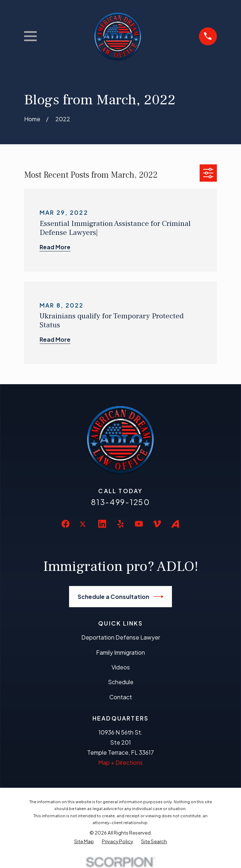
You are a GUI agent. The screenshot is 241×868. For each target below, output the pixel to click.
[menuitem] (84, 841)
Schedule (121, 682)
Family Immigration (120, 652)
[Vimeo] (157, 524)
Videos (121, 667)
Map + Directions (120, 762)
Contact (121, 697)
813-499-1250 (120, 502)
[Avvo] (175, 524)
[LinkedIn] (102, 524)
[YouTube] (139, 524)
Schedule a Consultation (121, 597)
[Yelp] (120, 524)
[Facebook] (65, 524)
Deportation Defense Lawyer (121, 637)
